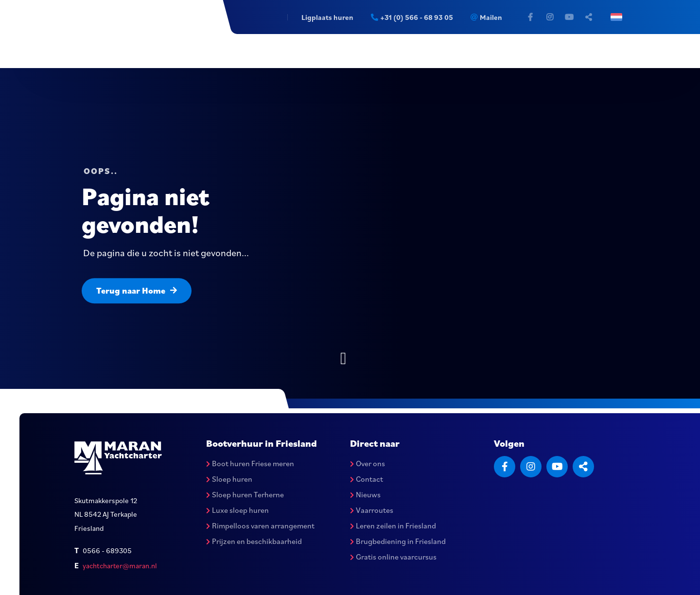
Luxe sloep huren (237, 510)
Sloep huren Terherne (245, 494)
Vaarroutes (372, 510)
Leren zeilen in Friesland (393, 525)
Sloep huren (229, 479)
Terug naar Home (137, 290)
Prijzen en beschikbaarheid (254, 541)
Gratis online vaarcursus (393, 557)
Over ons (367, 463)
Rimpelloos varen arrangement (260, 525)
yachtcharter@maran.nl (120, 566)
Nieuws (365, 494)
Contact (367, 479)
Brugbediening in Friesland (398, 541)
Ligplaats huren (327, 17)
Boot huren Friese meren (250, 463)
